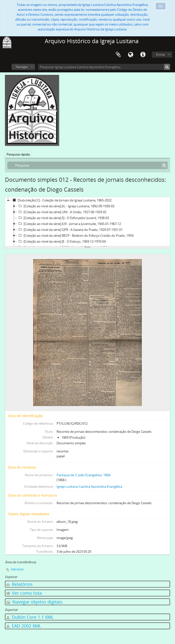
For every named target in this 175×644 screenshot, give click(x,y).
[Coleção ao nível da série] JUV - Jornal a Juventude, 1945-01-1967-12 (69, 224)
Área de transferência (118, 55)
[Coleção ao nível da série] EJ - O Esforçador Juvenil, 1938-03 (63, 218)
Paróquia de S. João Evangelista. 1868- (84, 475)
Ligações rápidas (143, 55)
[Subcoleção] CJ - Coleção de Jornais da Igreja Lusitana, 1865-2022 (61, 200)
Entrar (161, 54)
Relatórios (20, 584)
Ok (161, 6)
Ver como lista (24, 593)
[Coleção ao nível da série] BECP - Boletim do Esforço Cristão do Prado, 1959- (76, 236)
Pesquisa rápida (18, 154)
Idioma (131, 55)
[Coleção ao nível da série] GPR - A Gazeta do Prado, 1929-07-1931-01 (70, 230)
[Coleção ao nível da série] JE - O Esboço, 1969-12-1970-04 (61, 241)
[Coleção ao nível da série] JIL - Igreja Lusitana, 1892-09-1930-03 (66, 206)
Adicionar (17, 569)
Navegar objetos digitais (34, 602)
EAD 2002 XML (24, 626)
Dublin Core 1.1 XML (30, 617)
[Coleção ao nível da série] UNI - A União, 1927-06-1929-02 (62, 212)
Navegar (22, 67)
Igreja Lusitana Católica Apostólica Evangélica (89, 486)
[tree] (87, 222)
